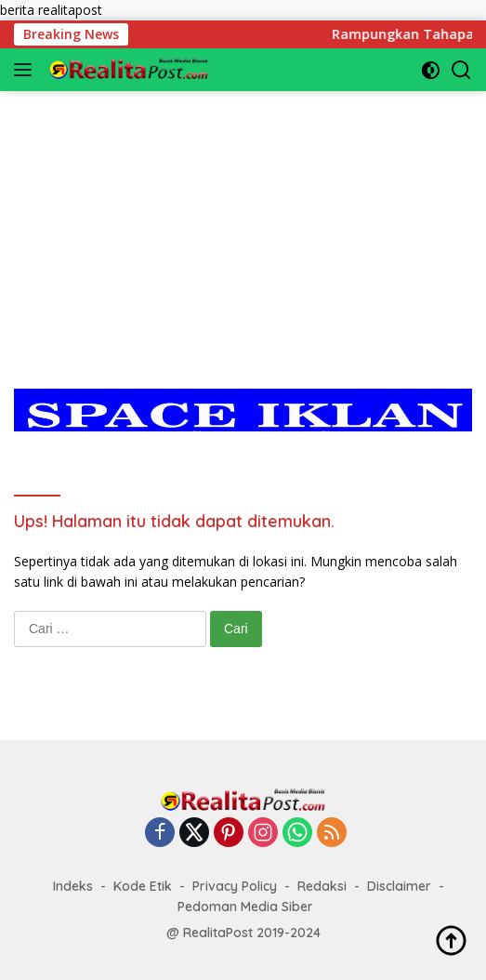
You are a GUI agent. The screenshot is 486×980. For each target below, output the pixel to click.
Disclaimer (399, 886)
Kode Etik (143, 886)
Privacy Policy (235, 886)
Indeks (73, 886)
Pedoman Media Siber (245, 907)
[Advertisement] (243, 221)
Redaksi (322, 886)
